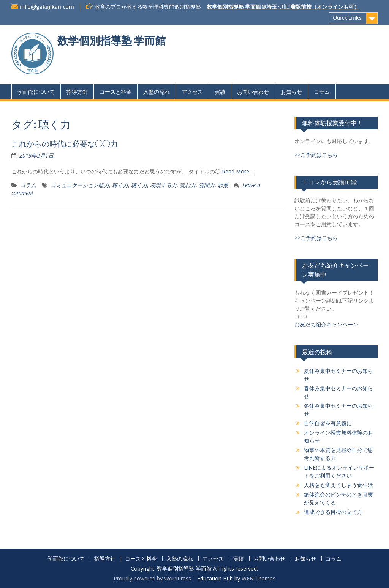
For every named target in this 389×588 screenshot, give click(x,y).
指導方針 (77, 92)
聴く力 (139, 185)
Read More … (238, 171)
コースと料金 (115, 92)
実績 (220, 92)
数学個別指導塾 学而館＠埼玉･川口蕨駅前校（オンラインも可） (283, 7)
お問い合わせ (253, 92)
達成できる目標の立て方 (333, 512)
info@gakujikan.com (47, 7)
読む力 (188, 185)
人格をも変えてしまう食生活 (338, 485)
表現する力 (163, 185)
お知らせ (291, 92)
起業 (223, 185)
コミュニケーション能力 (80, 185)
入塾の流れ (157, 92)
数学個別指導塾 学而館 (111, 41)
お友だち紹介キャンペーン (326, 324)
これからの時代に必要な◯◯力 (65, 144)
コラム (322, 92)
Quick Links (347, 18)
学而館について (36, 92)
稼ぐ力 (120, 185)
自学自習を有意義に (328, 423)
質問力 (207, 185)
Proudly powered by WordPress (152, 578)
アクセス (192, 92)
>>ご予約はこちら (316, 155)
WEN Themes (259, 578)
